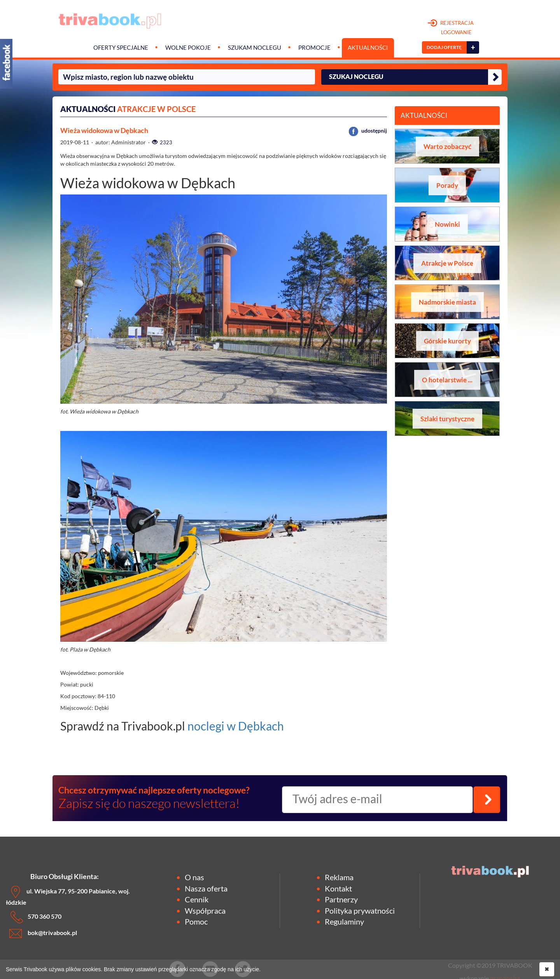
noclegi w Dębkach (236, 726)
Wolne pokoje (188, 48)
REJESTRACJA (451, 28)
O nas (194, 877)
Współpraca (205, 911)
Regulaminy (344, 921)
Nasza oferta (206, 888)
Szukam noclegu (255, 48)
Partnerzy (341, 899)
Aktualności (368, 48)
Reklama (339, 877)
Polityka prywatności (360, 911)
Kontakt (338, 888)
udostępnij (368, 130)
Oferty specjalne (121, 48)
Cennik (197, 899)
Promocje (314, 48)
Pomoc (196, 921)
